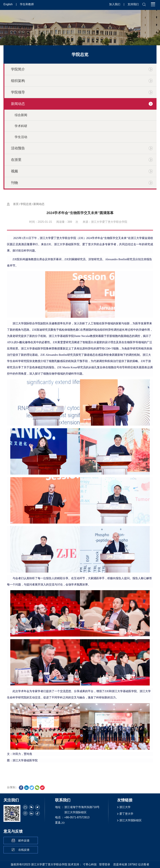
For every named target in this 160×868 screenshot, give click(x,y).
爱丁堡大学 (126, 814)
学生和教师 (27, 4)
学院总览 (26, 204)
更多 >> (60, 822)
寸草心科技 (90, 864)
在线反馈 (24, 850)
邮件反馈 (24, 841)
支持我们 (133, 4)
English (8, 4)
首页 (16, 204)
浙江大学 (125, 807)
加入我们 (115, 4)
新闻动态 (39, 204)
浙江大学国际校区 (131, 820)
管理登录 (105, 864)
